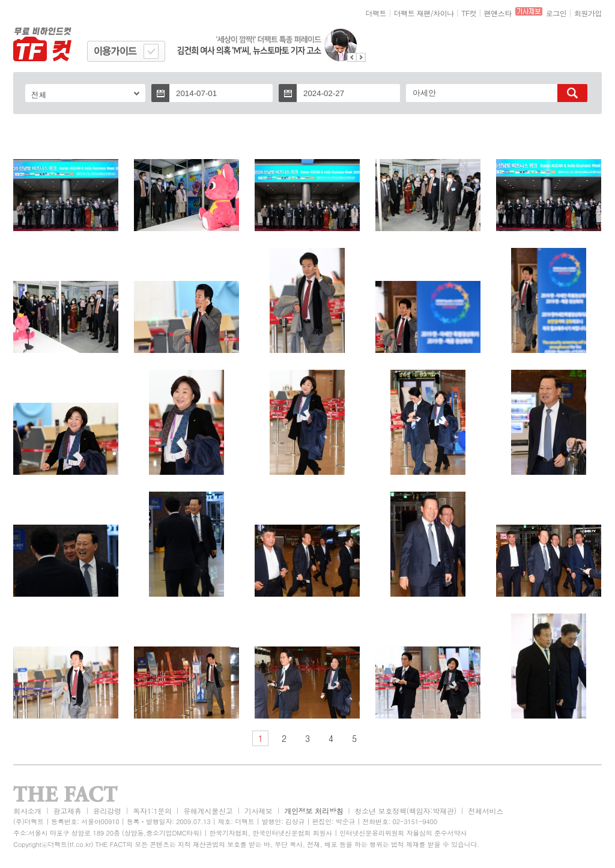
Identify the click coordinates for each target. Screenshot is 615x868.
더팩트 (376, 13)
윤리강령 (107, 811)
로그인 (556, 13)
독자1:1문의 (152, 811)
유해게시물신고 (208, 811)
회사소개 (27, 811)
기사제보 (259, 811)
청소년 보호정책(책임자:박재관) (406, 811)
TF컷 (469, 13)
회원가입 (588, 13)
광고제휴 (67, 811)
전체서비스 (486, 811)
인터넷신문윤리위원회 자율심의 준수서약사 (403, 833)
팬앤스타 (498, 13)
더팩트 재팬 (412, 13)
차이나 (444, 13)
